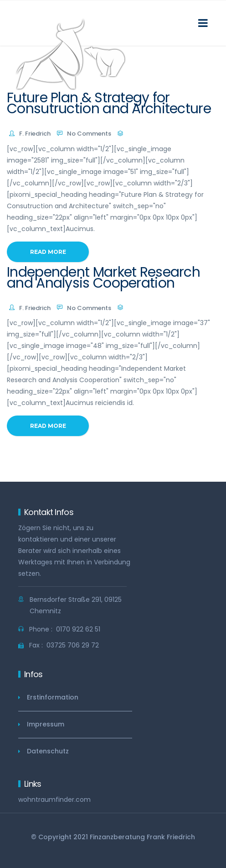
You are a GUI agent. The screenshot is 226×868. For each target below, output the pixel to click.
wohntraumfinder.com (54, 800)
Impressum (46, 724)
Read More (48, 252)
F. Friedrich (35, 134)
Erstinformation (53, 697)
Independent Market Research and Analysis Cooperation (103, 278)
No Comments (89, 134)
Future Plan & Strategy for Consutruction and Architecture (109, 103)
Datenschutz (48, 751)
